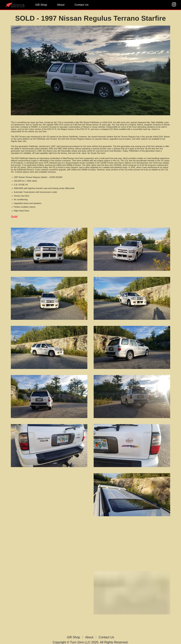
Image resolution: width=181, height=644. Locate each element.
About (61, 5)
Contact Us (82, 5)
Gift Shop (41, 5)
